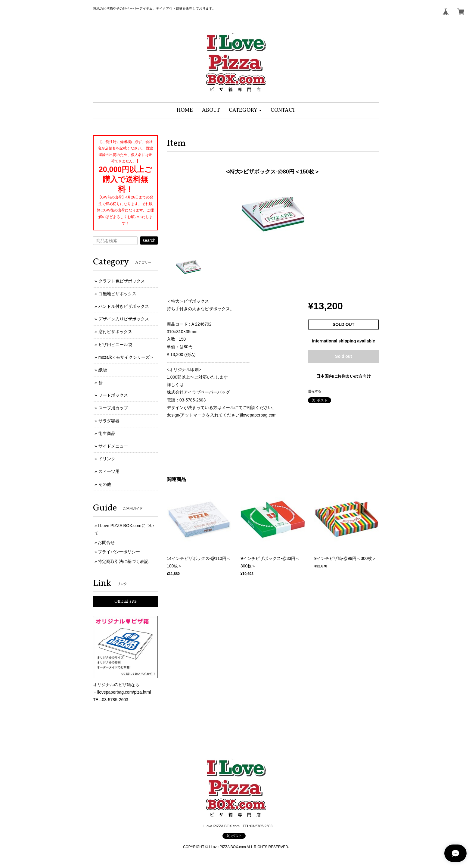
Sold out (343, 356)
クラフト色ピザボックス (122, 281)
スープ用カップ (113, 408)
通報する (315, 391)
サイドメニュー (113, 446)
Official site (126, 602)
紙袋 (103, 370)
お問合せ (106, 542)
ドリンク (107, 459)
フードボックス (113, 395)
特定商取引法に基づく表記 (123, 561)
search (149, 240)
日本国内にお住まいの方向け (343, 376)
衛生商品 (107, 433)
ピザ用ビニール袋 (115, 345)
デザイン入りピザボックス (124, 319)
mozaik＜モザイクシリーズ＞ (126, 357)
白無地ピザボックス (117, 294)
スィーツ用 (109, 471)
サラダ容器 (109, 421)
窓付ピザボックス (115, 332)
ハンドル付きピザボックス (124, 306)
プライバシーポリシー (119, 552)
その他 (105, 484)
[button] (245, 110)
